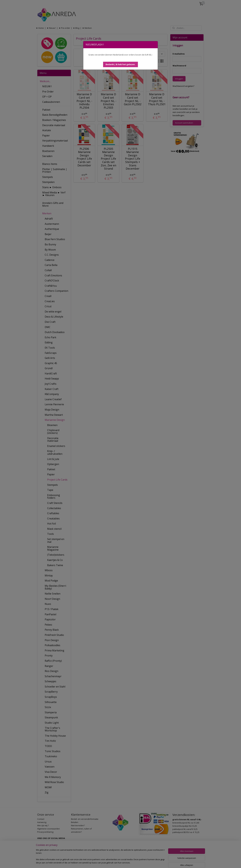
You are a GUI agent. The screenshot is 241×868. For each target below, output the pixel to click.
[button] (120, 64)
